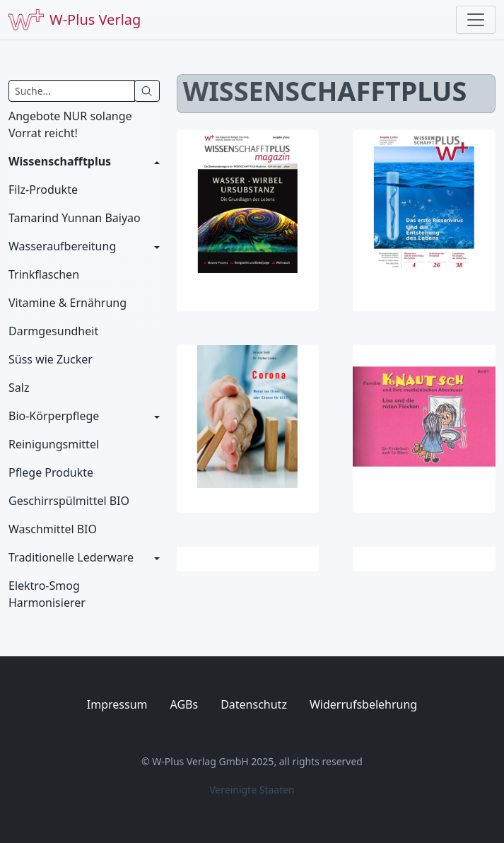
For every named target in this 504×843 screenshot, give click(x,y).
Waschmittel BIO (53, 529)
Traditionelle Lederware (71, 557)
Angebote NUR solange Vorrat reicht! (70, 124)
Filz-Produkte (43, 190)
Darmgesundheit (53, 331)
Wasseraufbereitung (62, 246)
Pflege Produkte (51, 472)
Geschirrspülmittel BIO (69, 501)
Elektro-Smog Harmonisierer (47, 594)
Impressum (117, 704)
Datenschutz (254, 704)
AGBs (184, 704)
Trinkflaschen (44, 274)
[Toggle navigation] (476, 20)
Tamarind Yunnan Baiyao (75, 218)
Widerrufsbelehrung (363, 704)
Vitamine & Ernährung (68, 303)
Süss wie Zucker (51, 359)
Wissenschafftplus (60, 161)
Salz (19, 388)
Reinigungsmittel (54, 444)
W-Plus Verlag (75, 20)
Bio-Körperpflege (54, 416)
